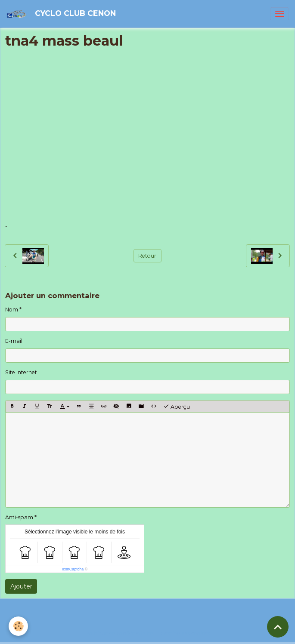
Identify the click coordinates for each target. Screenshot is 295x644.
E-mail (14, 341)
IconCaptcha (73, 569)
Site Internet (21, 372)
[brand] (62, 14)
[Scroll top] (278, 627)
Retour (147, 256)
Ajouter (21, 586)
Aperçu (177, 407)
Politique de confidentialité (119, 633)
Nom (12, 310)
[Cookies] (18, 626)
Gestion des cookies (185, 633)
